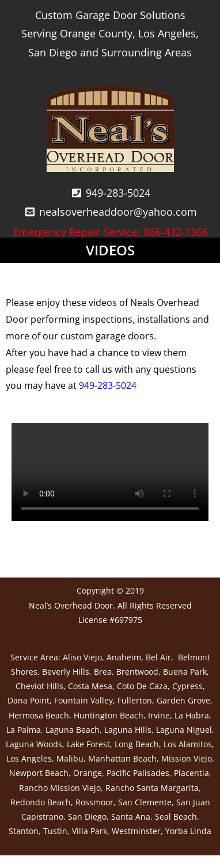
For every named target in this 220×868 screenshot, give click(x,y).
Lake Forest (88, 744)
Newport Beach (39, 773)
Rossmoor (94, 802)
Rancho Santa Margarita (152, 788)
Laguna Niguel (184, 730)
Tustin (55, 831)
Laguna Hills (128, 730)
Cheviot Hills (39, 686)
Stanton (24, 831)
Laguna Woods (34, 744)
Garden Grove (183, 700)
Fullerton (135, 700)
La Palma (24, 730)
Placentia (191, 773)
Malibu (70, 758)
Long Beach (137, 744)
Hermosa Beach (39, 715)
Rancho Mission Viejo (60, 788)
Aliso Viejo (82, 657)
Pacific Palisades (138, 773)
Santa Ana (131, 817)
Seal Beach (176, 817)
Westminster (136, 831)
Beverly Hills (66, 672)
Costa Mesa (90, 686)
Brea (103, 672)
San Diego (87, 817)
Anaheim (124, 657)
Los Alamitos (188, 744)
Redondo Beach (41, 802)
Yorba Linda (188, 831)
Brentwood (137, 672)
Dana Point (29, 700)
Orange (88, 773)
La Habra (192, 715)
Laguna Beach (73, 730)
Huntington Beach (109, 715)
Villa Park (90, 831)
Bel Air (158, 657)
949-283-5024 (108, 385)
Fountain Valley (84, 700)
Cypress (187, 686)
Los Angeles (29, 758)
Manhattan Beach (122, 758)
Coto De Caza (142, 686)
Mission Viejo (187, 758)
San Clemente (145, 802)
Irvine (159, 715)
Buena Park (185, 672)
